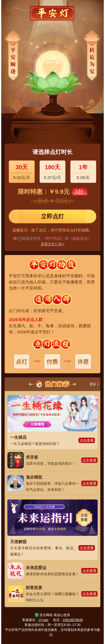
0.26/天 (83, 171)
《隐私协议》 (80, 239)
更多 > (94, 384)
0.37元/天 (52, 171)
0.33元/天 (22, 171)
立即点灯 (52, 216)
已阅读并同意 (29, 239)
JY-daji (43, 620)
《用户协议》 (53, 239)
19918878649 (73, 620)
